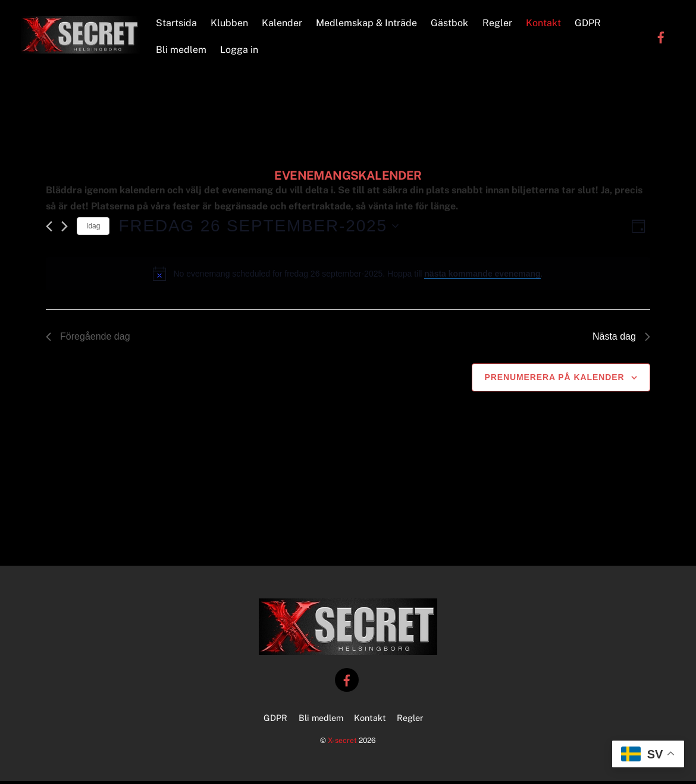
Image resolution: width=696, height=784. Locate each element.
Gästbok (451, 24)
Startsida (178, 24)
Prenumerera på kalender (554, 381)
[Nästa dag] (65, 230)
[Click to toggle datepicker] (258, 230)
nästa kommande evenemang (482, 277)
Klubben (231, 24)
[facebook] (661, 38)
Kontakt (545, 24)
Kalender (283, 24)
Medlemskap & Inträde (368, 24)
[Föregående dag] (49, 230)
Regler (499, 24)
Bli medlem (182, 51)
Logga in (240, 51)
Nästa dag (621, 340)
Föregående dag (88, 340)
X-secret (342, 744)
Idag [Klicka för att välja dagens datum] (93, 229)
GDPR (589, 24)
